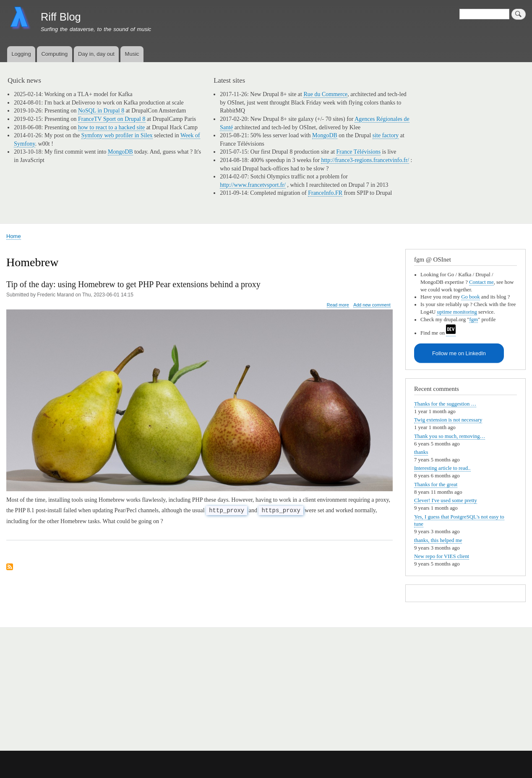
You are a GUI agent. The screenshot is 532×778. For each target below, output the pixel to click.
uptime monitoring (457, 312)
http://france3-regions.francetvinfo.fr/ (365, 160)
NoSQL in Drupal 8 (101, 111)
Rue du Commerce (325, 94)
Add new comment (372, 305)
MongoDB (120, 152)
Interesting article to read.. (442, 468)
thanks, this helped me (438, 540)
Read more (338, 305)
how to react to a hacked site (111, 127)
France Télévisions (359, 152)
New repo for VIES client (442, 556)
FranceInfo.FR (325, 193)
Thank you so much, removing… (450, 436)
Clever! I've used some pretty (446, 500)
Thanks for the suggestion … (445, 404)
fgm (473, 320)
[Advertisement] (104, 684)
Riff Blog (61, 17)
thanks (421, 452)
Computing (54, 54)
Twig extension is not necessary (448, 420)
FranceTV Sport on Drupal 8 (112, 119)
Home (14, 236)
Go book (470, 297)
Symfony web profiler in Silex (117, 135)
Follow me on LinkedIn (459, 353)
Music (132, 54)
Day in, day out (96, 54)
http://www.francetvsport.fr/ (253, 185)
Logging (21, 54)
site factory (386, 135)
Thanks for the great (436, 485)
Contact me (481, 282)
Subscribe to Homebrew (10, 567)
